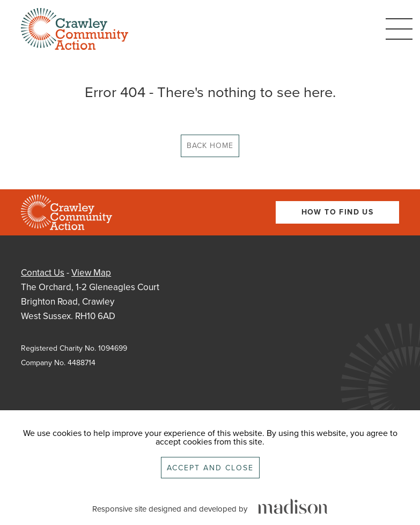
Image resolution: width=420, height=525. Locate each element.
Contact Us (43, 273)
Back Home (210, 146)
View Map (91, 273)
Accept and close (210, 468)
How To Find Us (338, 212)
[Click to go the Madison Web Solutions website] (293, 507)
